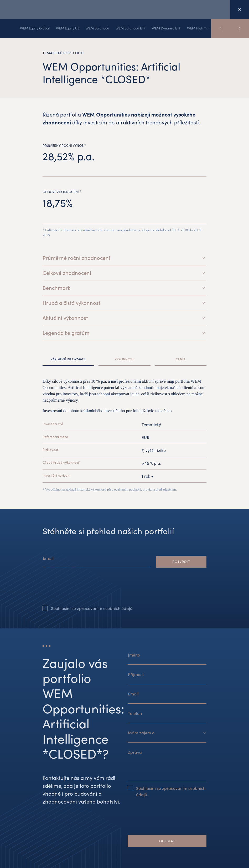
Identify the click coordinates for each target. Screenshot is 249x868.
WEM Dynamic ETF (166, 28)
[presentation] (82, 591)
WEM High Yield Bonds (204, 28)
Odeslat (167, 841)
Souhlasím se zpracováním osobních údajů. (92, 608)
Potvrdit (181, 562)
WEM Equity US (68, 28)
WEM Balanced (97, 28)
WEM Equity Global (35, 28)
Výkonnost (124, 359)
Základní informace (68, 359)
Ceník (180, 359)
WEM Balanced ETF (131, 28)
